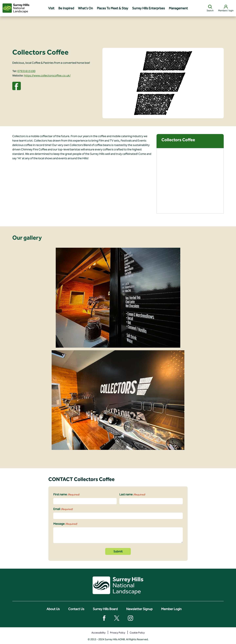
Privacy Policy (118, 633)
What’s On (85, 8)
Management (178, 8)
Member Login (171, 609)
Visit (51, 8)
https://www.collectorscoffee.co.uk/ (47, 76)
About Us (53, 609)
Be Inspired (66, 8)
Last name (132, 495)
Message (65, 524)
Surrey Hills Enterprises (148, 8)
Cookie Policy (137, 633)
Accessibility (98, 633)
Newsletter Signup (139, 609)
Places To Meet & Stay (113, 8)
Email (63, 509)
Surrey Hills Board (105, 609)
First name (66, 495)
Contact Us (76, 609)
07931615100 (26, 71)
